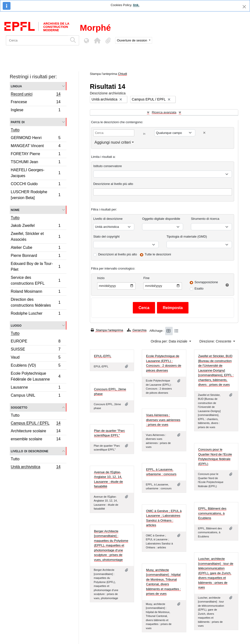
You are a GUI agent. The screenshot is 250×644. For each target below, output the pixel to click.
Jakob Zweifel (36, 226)
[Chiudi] (244, 7)
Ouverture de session (132, 40)
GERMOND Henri (36, 138)
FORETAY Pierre (36, 155)
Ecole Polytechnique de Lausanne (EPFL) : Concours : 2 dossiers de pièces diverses (164, 363)
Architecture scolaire (36, 432)
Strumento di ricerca (205, 219)
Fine (146, 278)
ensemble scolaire (36, 440)
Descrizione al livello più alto (113, 184)
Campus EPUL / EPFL (36, 424)
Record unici (36, 95)
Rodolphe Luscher (36, 314)
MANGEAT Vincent (36, 146)
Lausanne (36, 388)
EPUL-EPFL (103, 356)
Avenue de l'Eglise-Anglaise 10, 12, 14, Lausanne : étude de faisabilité (109, 479)
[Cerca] (37, 40)
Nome (15, 210)
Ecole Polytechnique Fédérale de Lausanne (36, 376)
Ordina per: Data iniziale (169, 341)
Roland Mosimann (36, 292)
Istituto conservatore (108, 166)
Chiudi (122, 74)
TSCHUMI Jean (36, 163)
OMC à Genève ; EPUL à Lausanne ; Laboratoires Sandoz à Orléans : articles (164, 518)
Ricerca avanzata (164, 112)
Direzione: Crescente (216, 341)
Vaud (36, 358)
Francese (36, 103)
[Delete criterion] (204, 133)
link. (136, 5)
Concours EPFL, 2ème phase (110, 392)
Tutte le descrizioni (158, 254)
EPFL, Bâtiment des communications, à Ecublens (212, 513)
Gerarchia (137, 330)
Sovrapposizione (206, 282)
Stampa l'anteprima (107, 330)
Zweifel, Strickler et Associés (36, 236)
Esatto (199, 288)
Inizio (101, 278)
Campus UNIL (36, 396)
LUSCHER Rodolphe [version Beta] (36, 195)
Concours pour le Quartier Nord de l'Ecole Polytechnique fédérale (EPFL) (215, 457)
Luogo (16, 325)
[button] (97, 40)
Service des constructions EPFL (36, 280)
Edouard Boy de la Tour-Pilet (36, 267)
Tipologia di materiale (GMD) (187, 236)
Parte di (18, 122)
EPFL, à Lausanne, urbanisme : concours (161, 472)
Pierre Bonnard (36, 256)
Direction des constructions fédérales (36, 302)
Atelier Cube (36, 248)
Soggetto (19, 407)
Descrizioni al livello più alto (118, 254)
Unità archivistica (36, 467)
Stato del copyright (106, 236)
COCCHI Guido (36, 185)
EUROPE (36, 342)
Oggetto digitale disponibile (161, 219)
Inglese (36, 111)
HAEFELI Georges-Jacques (36, 173)
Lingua (16, 86)
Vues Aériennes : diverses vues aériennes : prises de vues (163, 420)
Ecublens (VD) (36, 366)
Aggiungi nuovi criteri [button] (113, 142)
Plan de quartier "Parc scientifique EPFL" (109, 433)
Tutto (15, 130)
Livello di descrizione (30, 451)
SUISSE (36, 350)
